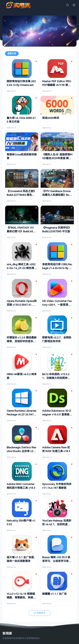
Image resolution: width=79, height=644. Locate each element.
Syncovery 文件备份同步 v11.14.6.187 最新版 (57, 486)
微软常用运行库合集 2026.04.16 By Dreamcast (21, 83)
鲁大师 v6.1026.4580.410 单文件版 (21, 120)
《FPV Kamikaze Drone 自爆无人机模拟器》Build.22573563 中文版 (56, 195)
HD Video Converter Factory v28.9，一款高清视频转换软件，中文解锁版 (57, 305)
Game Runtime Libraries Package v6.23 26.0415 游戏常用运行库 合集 (21, 414)
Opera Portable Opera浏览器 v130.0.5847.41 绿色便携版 (22, 305)
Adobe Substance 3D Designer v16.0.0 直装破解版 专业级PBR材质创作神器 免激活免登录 (57, 416)
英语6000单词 (51, 118)
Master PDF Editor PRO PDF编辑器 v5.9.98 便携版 (57, 85)
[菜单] (74, 5)
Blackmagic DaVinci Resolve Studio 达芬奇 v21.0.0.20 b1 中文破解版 (21, 451)
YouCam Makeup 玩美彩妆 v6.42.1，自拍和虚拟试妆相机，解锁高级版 (57, 524)
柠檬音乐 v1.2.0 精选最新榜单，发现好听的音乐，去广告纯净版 (22, 341)
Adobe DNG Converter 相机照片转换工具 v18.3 (21, 486)
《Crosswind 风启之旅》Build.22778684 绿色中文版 (21, 195)
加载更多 (39, 613)
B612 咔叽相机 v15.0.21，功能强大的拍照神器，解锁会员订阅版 (56, 378)
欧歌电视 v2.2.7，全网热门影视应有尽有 (57, 339)
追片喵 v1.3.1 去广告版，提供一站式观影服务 (22, 559)
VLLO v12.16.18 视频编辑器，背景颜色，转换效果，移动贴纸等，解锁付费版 (21, 599)
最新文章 (12, 53)
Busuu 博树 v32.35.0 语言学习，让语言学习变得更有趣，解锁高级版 (57, 561)
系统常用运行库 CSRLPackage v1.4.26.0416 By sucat (57, 268)
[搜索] (67, 5)
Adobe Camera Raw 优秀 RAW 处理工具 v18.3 (56, 449)
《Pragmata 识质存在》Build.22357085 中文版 (57, 229)
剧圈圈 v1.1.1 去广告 (54, 594)
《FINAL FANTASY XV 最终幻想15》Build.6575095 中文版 (21, 231)
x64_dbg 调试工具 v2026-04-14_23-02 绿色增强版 (22, 268)
